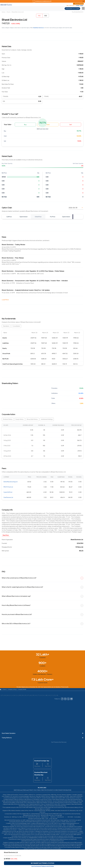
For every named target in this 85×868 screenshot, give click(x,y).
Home (3, 12)
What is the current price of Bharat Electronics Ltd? (42, 578)
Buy (25, 125)
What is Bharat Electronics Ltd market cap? (42, 596)
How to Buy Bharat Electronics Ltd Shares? (42, 605)
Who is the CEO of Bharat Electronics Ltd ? (42, 624)
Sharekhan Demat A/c (39, 28)
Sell (71, 125)
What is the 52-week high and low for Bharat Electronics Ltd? (42, 587)
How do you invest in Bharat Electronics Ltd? (42, 614)
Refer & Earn (72, 6)
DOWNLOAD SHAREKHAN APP (43, 1)
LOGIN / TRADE (80, 5)
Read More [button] (6, 535)
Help (67, 6)
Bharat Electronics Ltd (18, 12)
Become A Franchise (79, 4)
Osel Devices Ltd (8, 497)
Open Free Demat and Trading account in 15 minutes (43, 866)
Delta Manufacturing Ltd (10, 482)
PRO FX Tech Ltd (8, 487)
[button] (83, 9)
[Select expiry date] (76, 208)
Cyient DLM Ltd (8, 492)
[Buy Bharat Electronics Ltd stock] (42, 863)
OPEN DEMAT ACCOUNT (72, 9)
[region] (42, 348)
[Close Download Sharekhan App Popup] (83, 1)
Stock (8, 12)
